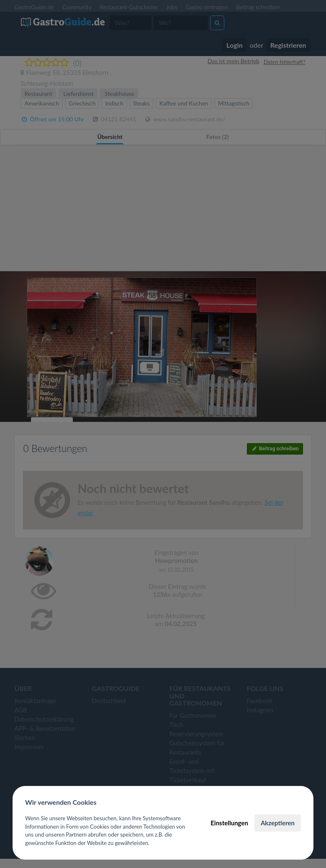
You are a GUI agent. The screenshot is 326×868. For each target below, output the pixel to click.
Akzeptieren (278, 823)
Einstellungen (229, 823)
